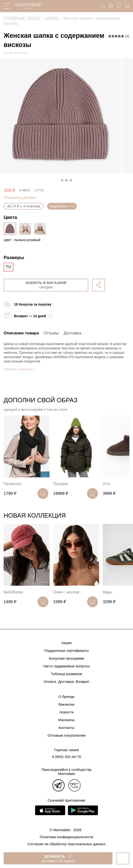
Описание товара (21, 333)
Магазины (67, 720)
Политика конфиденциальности (66, 837)
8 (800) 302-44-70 (66, 757)
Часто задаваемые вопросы (67, 666)
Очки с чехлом (66, 592)
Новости (66, 712)
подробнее (62, 206)
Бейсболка (13, 592)
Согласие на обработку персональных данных (67, 844)
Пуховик (61, 484)
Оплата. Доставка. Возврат (67, 682)
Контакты (67, 728)
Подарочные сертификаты (66, 651)
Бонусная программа (66, 658)
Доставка (72, 333)
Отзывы (51, 333)
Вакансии (66, 704)
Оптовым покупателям (67, 735)
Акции (66, 643)
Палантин (12, 484)
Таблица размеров (66, 674)
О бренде (67, 697)
